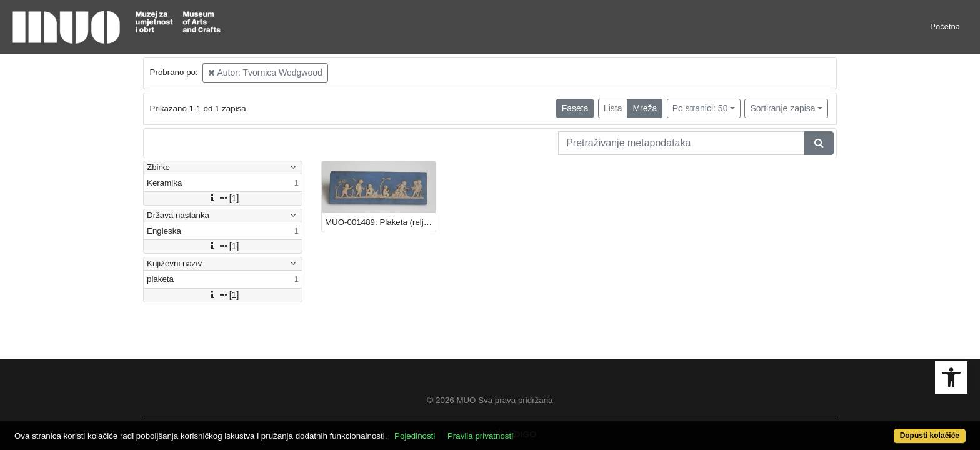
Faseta (575, 108)
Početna (945, 27)
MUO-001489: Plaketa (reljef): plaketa (380, 222)
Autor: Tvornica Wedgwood (265, 72)
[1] (223, 198)
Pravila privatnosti (529, 429)
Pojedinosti (463, 429)
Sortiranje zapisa (782, 108)
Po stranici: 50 (700, 108)
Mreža (645, 108)
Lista (613, 108)
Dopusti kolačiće (877, 429)
